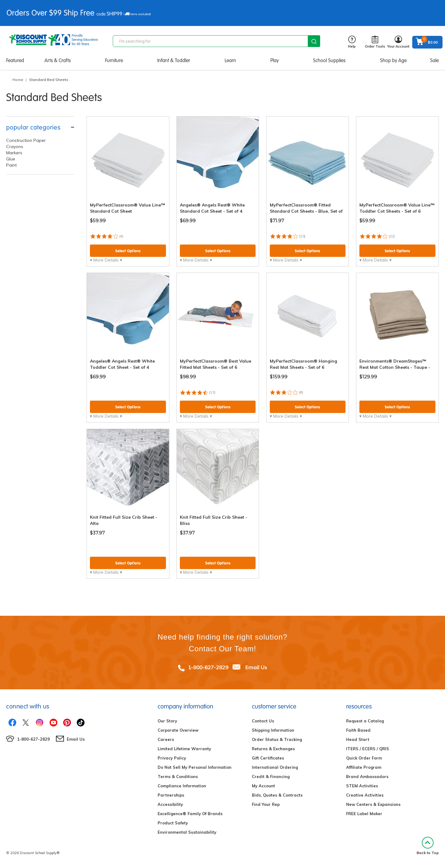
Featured (15, 60)
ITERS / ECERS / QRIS (368, 749)
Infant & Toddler (174, 60)
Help (352, 42)
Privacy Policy (172, 758)
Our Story (167, 721)
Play (275, 60)
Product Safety (173, 823)
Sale (434, 60)
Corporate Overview (178, 730)
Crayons (15, 147)
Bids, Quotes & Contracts (277, 795)
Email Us (256, 667)
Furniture (114, 60)
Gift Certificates (268, 758)
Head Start (358, 739)
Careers (166, 739)
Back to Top (428, 846)
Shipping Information (273, 730)
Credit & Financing (271, 777)
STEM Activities (362, 786)
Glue (11, 159)
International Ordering (275, 767)
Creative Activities (365, 795)
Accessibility (170, 804)
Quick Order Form (364, 758)
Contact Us (263, 721)
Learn (230, 60)
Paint (11, 165)
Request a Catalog (365, 721)
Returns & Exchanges (273, 749)
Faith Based (358, 730)
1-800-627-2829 (208, 667)
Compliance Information (182, 786)
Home (18, 80)
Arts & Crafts (58, 60)
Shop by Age (393, 60)
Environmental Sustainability (187, 832)
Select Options (128, 251)
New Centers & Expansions (373, 804)
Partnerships (171, 795)
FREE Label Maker (364, 814)
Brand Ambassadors (367, 777)
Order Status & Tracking (277, 739)
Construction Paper (26, 140)
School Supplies (329, 60)
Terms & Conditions (178, 777)
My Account (263, 786)
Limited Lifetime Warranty (184, 749)
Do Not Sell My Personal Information (195, 767)
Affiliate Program (364, 767)
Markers (14, 153)
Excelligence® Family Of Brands (190, 814)
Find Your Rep (266, 804)
